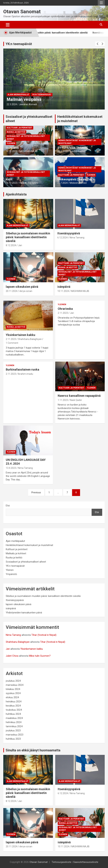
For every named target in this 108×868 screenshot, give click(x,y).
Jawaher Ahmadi (28, 104)
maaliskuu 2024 (14, 718)
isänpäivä (12, 148)
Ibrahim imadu (26, 374)
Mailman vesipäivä (24, 99)
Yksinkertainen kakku (21, 335)
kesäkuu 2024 (13, 706)
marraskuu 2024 (15, 685)
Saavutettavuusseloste (86, 862)
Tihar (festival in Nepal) (44, 635)
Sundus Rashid (77, 151)
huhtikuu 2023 (13, 739)
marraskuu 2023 (15, 735)
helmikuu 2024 (14, 722)
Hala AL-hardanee (29, 183)
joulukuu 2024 (13, 681)
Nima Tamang (77, 238)
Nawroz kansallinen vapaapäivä (79, 396)
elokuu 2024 (12, 697)
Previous (36, 492)
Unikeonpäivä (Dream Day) (75, 179)
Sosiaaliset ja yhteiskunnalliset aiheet (26, 138)
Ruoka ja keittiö (16, 132)
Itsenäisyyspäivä (69, 233)
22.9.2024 (63, 151)
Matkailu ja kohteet (16, 553)
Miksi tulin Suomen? (40, 656)
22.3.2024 (12, 104)
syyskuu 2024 (13, 693)
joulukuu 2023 (13, 731)
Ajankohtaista (16, 194)
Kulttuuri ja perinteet (20, 128)
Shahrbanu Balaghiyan (30, 339)
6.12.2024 (63, 238)
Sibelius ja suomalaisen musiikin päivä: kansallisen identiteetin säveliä (52, 33)
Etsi (8, 506)
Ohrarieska (65, 309)
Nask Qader (76, 400)
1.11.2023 (63, 400)
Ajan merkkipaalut (18, 95)
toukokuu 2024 (14, 710)
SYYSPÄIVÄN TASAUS (73, 148)
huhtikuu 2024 (13, 714)
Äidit (9, 179)
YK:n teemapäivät (19, 44)
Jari (20, 245)
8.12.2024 (11, 245)
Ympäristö (11, 574)
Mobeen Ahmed (78, 183)
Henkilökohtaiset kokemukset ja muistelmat (77, 142)
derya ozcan (26, 291)
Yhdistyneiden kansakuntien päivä (24, 613)
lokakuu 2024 (13, 689)
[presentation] (98, 44)
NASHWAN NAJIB (28, 151)
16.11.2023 (12, 183)
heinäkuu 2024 (14, 702)
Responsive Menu (101, 3)
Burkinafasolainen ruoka (22, 369)
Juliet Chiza (12, 656)
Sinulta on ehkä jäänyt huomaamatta (33, 750)
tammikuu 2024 (14, 726)
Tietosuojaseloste (61, 862)
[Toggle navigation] (8, 25)
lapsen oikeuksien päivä (22, 287)
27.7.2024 (63, 183)
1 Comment (12, 343)
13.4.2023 (11, 468)
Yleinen (11, 143)
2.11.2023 (11, 339)
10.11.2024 (12, 151)
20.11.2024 (12, 291)
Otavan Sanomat (22, 12)
